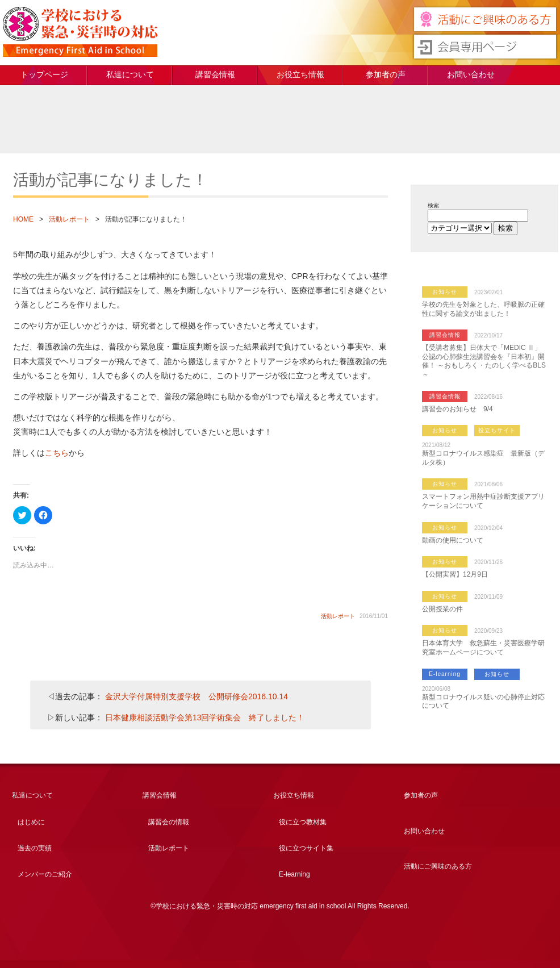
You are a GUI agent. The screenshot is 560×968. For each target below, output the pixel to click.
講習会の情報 (169, 822)
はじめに (31, 822)
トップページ (44, 74)
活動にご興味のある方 (438, 866)
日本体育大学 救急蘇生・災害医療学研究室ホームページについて (483, 648)
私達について (130, 74)
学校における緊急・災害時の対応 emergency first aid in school (80, 32)
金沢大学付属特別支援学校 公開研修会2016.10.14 (197, 696)
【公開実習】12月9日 (455, 574)
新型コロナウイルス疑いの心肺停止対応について (483, 702)
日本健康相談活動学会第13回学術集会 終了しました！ (205, 717)
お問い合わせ (471, 74)
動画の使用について (453, 540)
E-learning (445, 674)
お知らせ (445, 292)
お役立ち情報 (300, 74)
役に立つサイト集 (306, 848)
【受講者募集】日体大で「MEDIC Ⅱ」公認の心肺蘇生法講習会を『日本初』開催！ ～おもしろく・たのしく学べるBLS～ (484, 361)
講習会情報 (215, 74)
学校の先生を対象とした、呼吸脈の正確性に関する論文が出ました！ (483, 309)
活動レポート (69, 219)
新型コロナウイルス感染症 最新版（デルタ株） (483, 458)
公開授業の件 (442, 609)
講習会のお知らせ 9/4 (457, 409)
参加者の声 (386, 74)
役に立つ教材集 (303, 822)
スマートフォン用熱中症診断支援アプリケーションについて (483, 501)
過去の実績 (35, 848)
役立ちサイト (497, 430)
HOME (23, 219)
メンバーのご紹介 (45, 874)
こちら (57, 453)
